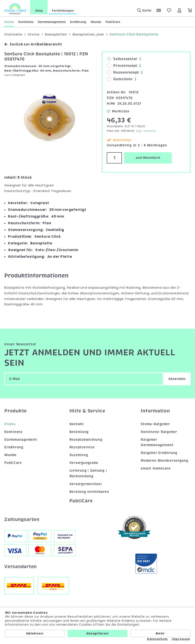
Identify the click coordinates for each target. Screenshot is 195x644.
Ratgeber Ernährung (159, 453)
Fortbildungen (63, 11)
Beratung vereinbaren (89, 492)
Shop (39, 11)
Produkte (16, 411)
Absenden (177, 379)
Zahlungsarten (22, 519)
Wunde (96, 22)
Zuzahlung (79, 455)
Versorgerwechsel (86, 484)
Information (155, 411)
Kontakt (77, 424)
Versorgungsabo (84, 463)
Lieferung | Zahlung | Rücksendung (88, 473)
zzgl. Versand (146, 131)
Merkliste (118, 111)
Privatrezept (122, 66)
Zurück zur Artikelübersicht (33, 44)
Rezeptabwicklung (86, 439)
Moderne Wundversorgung (165, 461)
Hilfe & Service (87, 411)
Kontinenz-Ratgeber (159, 432)
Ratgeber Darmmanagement (157, 442)
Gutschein (120, 79)
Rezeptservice (82, 447)
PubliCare (113, 22)
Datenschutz (157, 639)
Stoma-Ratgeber (155, 424)
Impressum (181, 639)
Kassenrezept (123, 72)
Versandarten (21, 567)
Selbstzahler (122, 59)
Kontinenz (26, 22)
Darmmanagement (52, 22)
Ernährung (78, 22)
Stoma (9, 22)
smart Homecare (156, 468)
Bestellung (79, 432)
